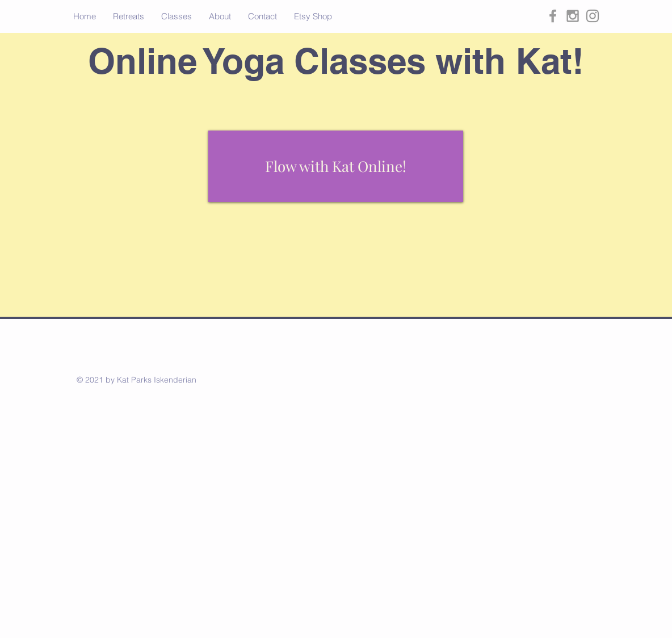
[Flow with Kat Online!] (336, 166)
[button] (129, 16)
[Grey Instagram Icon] (573, 16)
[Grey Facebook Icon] (553, 16)
